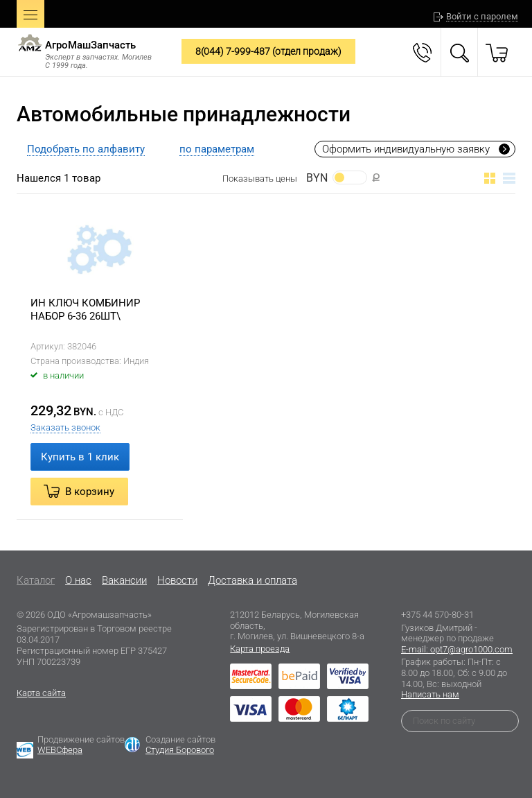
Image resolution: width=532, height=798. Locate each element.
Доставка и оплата (252, 580)
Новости (177, 580)
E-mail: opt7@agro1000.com (457, 649)
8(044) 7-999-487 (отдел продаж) (268, 51)
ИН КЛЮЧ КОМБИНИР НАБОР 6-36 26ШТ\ (85, 310)
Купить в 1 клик (80, 457)
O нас (78, 580)
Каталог (36, 580)
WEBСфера (60, 750)
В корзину (90, 492)
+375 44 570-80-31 (437, 615)
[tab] (86, 148)
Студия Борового (180, 750)
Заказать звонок (65, 427)
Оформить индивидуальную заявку (406, 149)
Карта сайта (41, 693)
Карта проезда (260, 649)
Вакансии (124, 580)
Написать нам (430, 694)
